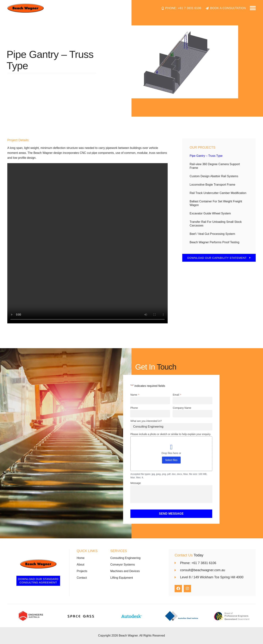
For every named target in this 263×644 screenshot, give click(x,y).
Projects (82, 571)
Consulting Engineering (125, 558)
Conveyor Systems (123, 565)
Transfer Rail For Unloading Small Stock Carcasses (216, 224)
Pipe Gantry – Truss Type (206, 156)
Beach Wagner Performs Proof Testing (214, 242)
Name (135, 395)
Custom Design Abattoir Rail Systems (214, 176)
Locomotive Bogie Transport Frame (212, 185)
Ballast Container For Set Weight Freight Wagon (216, 203)
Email (177, 395)
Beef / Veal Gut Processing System (212, 234)
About (81, 565)
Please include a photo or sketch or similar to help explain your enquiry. (171, 434)
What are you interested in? (146, 421)
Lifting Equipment (122, 578)
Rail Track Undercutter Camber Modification (218, 193)
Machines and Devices (125, 571)
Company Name (182, 408)
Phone (134, 408)
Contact (82, 578)
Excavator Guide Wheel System (210, 213)
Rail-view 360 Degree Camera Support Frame (215, 166)
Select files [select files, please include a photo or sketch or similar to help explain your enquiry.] (171, 460)
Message (136, 483)
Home (81, 558)
